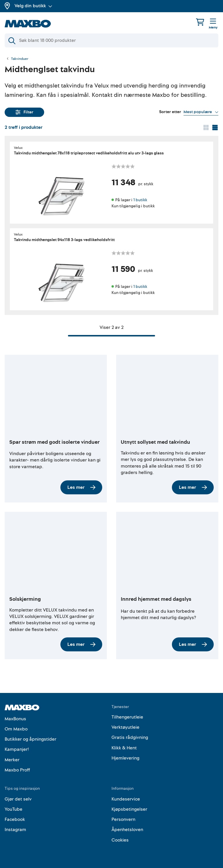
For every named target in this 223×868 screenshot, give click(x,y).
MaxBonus (15, 719)
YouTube (14, 809)
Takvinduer (20, 59)
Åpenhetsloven (127, 830)
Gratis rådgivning (130, 737)
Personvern (123, 819)
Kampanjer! (17, 749)
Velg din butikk (33, 6)
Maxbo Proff (17, 770)
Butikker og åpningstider (30, 739)
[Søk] (111, 40)
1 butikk (140, 200)
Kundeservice (126, 799)
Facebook (15, 819)
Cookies (120, 840)
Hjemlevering (125, 758)
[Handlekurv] (200, 22)
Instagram (15, 830)
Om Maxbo (16, 729)
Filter (24, 112)
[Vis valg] (201, 112)
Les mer (81, 487)
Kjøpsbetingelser (129, 809)
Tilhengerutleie (127, 717)
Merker (12, 760)
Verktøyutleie (125, 727)
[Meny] (213, 24)
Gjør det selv (18, 799)
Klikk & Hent (124, 748)
